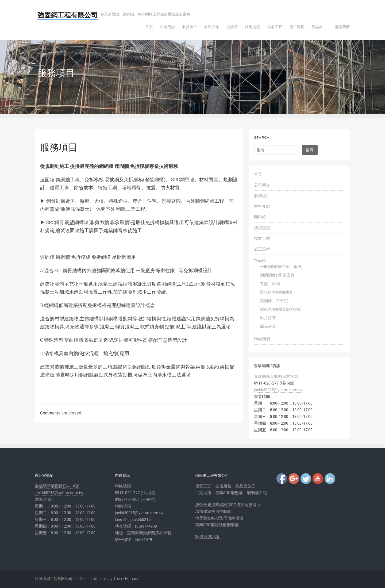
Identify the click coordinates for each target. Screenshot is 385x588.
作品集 (260, 260)
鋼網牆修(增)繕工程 (277, 275)
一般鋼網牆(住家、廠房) (281, 267)
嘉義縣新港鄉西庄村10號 (276, 376)
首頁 (258, 174)
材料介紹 (262, 206)
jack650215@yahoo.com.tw (278, 390)
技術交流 (262, 228)
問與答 (260, 217)
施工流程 (262, 249)
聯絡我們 (262, 339)
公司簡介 (262, 185)
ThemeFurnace (126, 579)
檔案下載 (262, 239)
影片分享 (268, 318)
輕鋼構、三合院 (274, 301)
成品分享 (268, 326)
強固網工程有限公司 (68, 15)
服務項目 (262, 196)
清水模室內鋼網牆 (276, 292)
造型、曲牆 (270, 284)
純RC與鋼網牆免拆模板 (280, 309)
